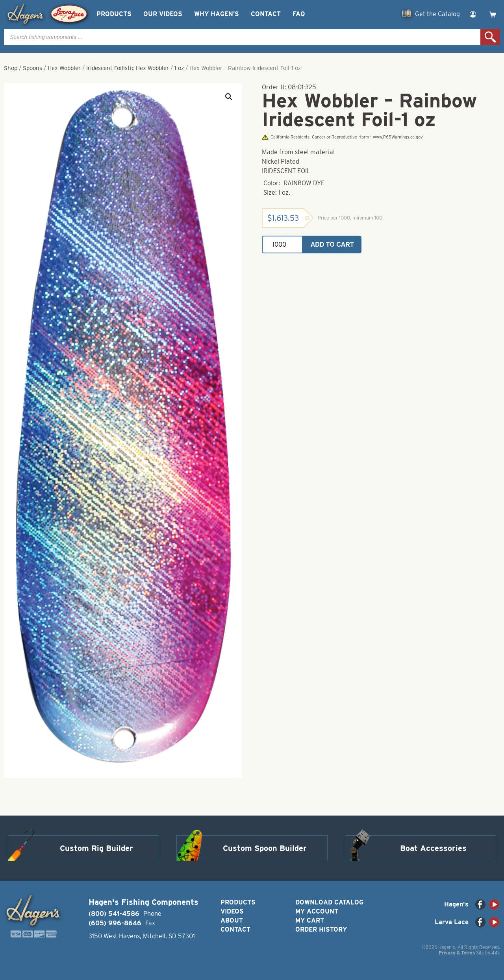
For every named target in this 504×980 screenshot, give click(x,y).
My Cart (310, 920)
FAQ (299, 14)
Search (490, 37)
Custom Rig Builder (96, 848)
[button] (229, 97)
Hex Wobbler (64, 68)
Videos (232, 911)
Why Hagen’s (217, 14)
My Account (317, 911)
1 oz (179, 68)
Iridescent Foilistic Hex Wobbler (128, 68)
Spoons (32, 68)
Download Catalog (329, 902)
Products (114, 14)
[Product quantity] (282, 245)
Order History (321, 929)
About (232, 920)
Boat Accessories (433, 848)
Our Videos (163, 14)
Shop (11, 68)
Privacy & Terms (457, 953)
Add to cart (332, 245)
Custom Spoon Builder (265, 848)
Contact (266, 14)
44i (495, 953)
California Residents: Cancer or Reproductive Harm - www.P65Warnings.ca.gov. (343, 137)
